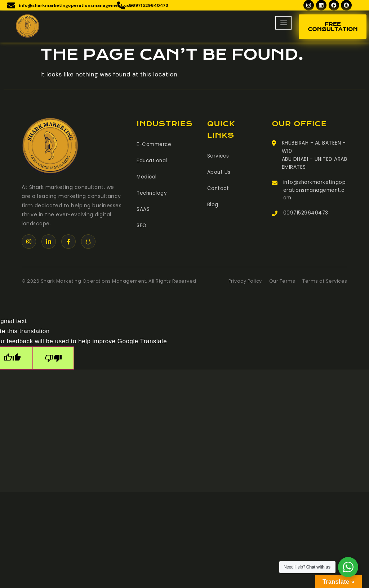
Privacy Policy (245, 282)
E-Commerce (155, 145)
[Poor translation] (53, 359)
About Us (219, 173)
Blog (213, 204)
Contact (219, 189)
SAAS (143, 209)
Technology (152, 193)
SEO (142, 225)
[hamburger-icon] (283, 24)
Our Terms (282, 282)
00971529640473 (306, 215)
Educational (152, 161)
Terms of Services (325, 282)
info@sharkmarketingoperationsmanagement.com (314, 192)
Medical (147, 177)
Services (218, 157)
